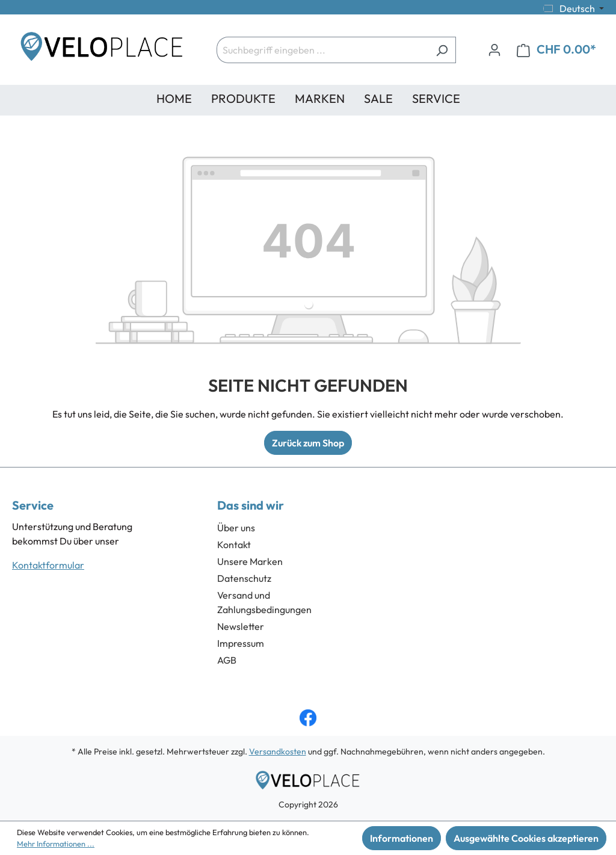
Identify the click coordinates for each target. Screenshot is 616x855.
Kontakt (234, 545)
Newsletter (241, 626)
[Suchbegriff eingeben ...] (322, 50)
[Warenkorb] (556, 50)
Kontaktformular (48, 565)
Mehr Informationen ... (56, 844)
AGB (227, 660)
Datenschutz (244, 578)
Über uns (236, 528)
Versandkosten (278, 752)
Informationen (402, 838)
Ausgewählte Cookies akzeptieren (526, 838)
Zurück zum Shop (308, 443)
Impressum (241, 643)
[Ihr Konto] (494, 49)
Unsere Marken (250, 561)
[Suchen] (442, 50)
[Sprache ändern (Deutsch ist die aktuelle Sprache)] (574, 8)
